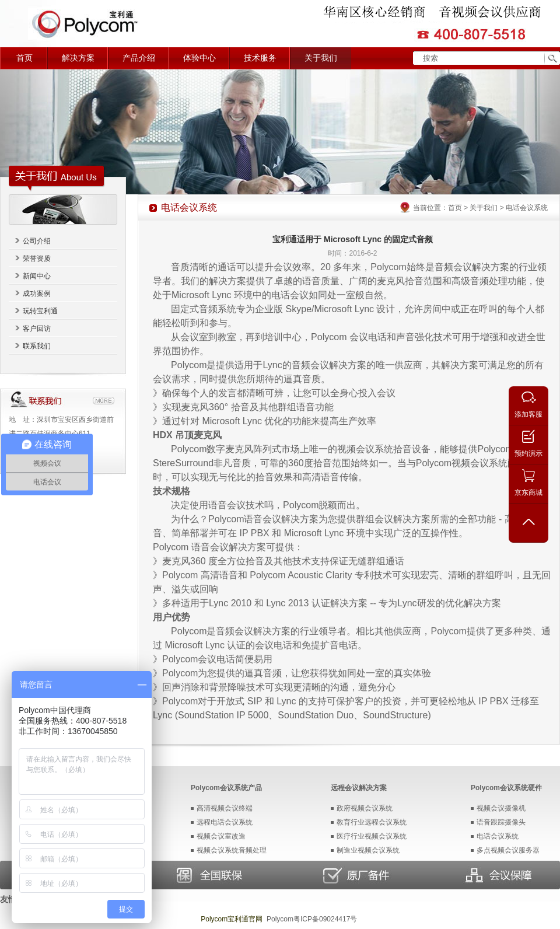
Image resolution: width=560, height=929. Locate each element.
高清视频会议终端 (225, 808)
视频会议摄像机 (501, 808)
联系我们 (37, 346)
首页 (24, 58)
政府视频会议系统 (365, 808)
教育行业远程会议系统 (372, 822)
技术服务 (260, 58)
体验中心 (199, 58)
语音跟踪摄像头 (501, 822)
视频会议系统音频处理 (232, 850)
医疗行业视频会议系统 (372, 836)
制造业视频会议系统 (368, 850)
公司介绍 (37, 241)
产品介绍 (139, 58)
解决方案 (78, 58)
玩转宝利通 (40, 311)
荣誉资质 (37, 259)
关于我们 (321, 58)
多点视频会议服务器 (508, 850)
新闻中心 (37, 276)
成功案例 (37, 294)
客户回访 (37, 329)
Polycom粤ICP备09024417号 (312, 919)
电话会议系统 (498, 836)
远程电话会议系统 (225, 822)
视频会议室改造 (221, 836)
